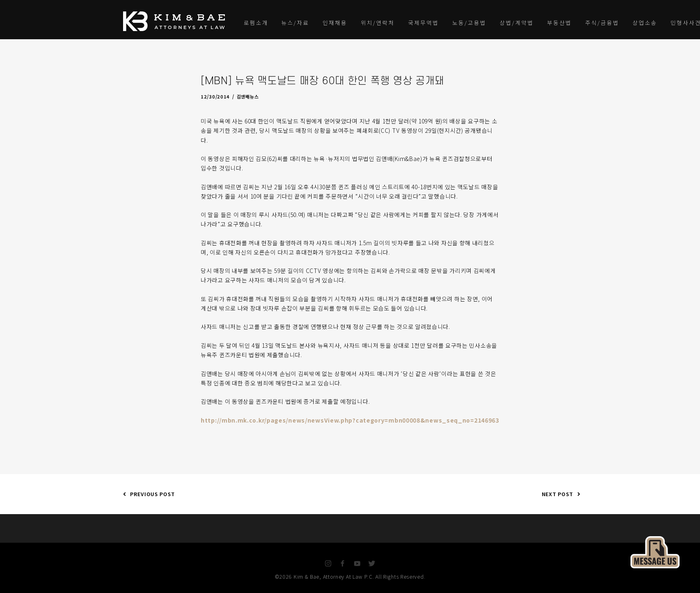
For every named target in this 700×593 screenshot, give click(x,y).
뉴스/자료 (295, 22)
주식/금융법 (602, 22)
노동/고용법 (469, 22)
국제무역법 (423, 22)
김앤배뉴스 (248, 96)
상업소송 (645, 22)
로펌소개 (256, 22)
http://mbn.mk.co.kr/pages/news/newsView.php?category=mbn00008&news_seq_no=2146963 (350, 420)
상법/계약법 (517, 22)
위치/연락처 (378, 22)
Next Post (559, 494)
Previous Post (149, 494)
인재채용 (335, 22)
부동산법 (559, 22)
